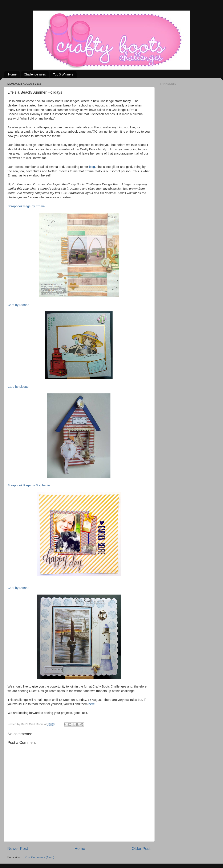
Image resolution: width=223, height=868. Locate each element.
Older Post (141, 848)
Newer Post (18, 848)
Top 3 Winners (63, 74)
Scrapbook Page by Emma (26, 206)
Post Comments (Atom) (40, 857)
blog (92, 167)
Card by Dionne (18, 305)
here (92, 704)
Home (12, 74)
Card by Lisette (18, 387)
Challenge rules (35, 74)
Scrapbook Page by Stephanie (29, 485)
